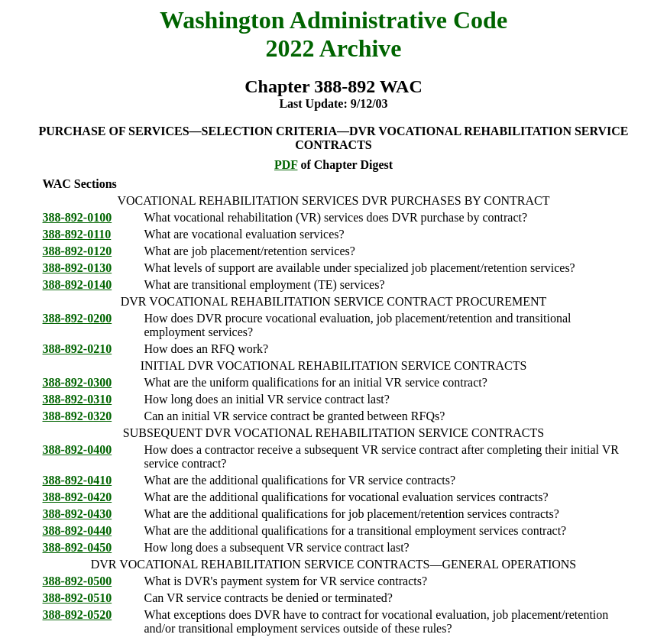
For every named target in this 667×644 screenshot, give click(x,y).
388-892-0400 (78, 450)
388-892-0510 (78, 598)
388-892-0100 (78, 217)
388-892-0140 (78, 285)
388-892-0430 (78, 514)
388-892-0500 (78, 581)
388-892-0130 (78, 268)
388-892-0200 (78, 318)
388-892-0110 (77, 234)
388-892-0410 (78, 480)
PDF (286, 165)
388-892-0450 (78, 547)
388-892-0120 (78, 251)
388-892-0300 (78, 382)
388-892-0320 (78, 416)
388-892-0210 (78, 349)
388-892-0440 (78, 531)
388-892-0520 (78, 615)
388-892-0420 (78, 497)
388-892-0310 (78, 399)
